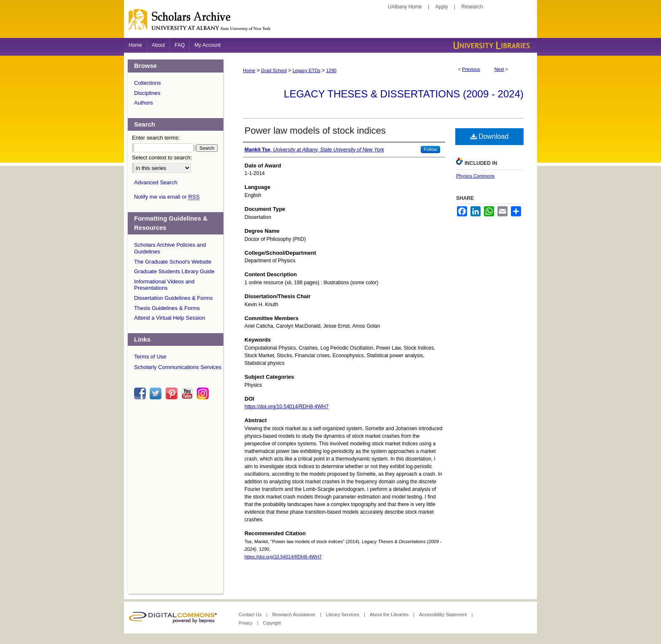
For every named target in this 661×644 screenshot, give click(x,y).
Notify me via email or (167, 197)
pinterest (173, 393)
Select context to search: (162, 158)
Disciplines (147, 93)
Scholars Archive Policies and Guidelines (170, 248)
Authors (144, 103)
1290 (331, 70)
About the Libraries (390, 614)
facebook (141, 393)
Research (472, 7)
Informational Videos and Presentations (164, 285)
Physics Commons (475, 176)
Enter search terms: (156, 138)
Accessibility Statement (443, 614)
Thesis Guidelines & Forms (167, 308)
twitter (157, 393)
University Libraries (491, 45)
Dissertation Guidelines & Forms (173, 298)
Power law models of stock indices (315, 131)
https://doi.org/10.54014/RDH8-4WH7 (286, 407)
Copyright (272, 623)
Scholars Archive (330, 23)
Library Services (343, 614)
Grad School (274, 70)
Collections (148, 83)
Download (490, 136)
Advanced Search (156, 182)
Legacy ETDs (306, 70)
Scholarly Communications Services (178, 367)
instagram (204, 393)
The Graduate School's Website (173, 262)
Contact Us (251, 614)
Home (249, 70)
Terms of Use (150, 357)
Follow (430, 149)
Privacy (246, 623)
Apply (442, 7)
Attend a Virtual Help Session (170, 318)
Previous (471, 69)
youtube (188, 393)
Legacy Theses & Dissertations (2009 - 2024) (404, 94)
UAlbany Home (405, 7)
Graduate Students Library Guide (174, 271)
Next (499, 69)
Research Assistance (294, 614)
